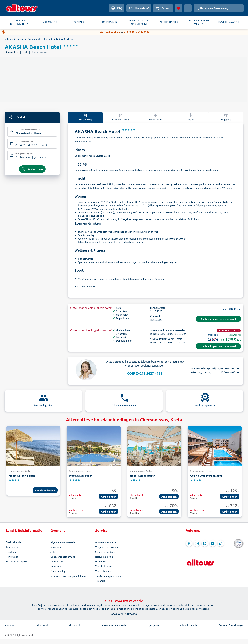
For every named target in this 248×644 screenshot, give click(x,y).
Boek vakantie (14, 542)
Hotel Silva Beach (81, 476)
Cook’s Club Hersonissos (206, 476)
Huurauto (100, 561)
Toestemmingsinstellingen (110, 576)
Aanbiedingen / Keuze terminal (218, 319)
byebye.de (153, 625)
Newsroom (56, 566)
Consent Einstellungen (231, 625)
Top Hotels (12, 547)
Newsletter (57, 561)
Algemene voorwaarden (63, 542)
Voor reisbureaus (104, 571)
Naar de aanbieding (45, 490)
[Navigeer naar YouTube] (213, 543)
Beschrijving (85, 117)
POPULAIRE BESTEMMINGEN (19, 22)
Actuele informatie (106, 542)
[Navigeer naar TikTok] (221, 543)
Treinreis (100, 581)
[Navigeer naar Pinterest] (205, 543)
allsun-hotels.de (189, 625)
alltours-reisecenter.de (114, 625)
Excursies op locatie (17, 561)
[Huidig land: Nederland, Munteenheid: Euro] (188, 8)
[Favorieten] (179, 8)
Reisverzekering (104, 557)
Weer (191, 117)
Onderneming (58, 571)
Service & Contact (105, 552)
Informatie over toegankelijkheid (68, 576)
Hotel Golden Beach (22, 476)
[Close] (245, 32)
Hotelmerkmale (120, 117)
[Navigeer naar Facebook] (189, 543)
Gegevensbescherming (63, 557)
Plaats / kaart (156, 117)
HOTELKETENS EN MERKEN (199, 22)
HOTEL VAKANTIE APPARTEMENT (139, 22)
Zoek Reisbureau (104, 566)
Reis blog (11, 552)
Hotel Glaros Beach (143, 476)
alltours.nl (42, 625)
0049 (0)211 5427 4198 (145, 373)
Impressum (56, 547)
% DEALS (79, 22)
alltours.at (10, 625)
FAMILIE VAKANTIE (229, 22)
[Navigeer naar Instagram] (197, 543)
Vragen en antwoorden (108, 547)
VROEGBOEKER (109, 22)
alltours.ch (75, 625)
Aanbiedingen (108, 497)
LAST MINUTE (49, 22)
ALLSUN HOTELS (169, 22)
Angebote (226, 117)
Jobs (53, 552)
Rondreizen (12, 557)
